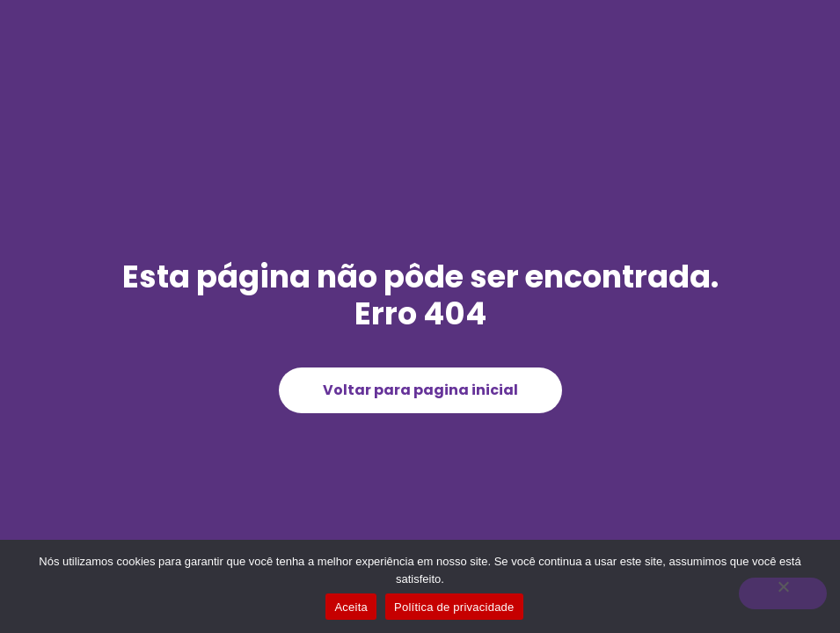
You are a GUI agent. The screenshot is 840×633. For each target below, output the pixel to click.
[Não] (783, 593)
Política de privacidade (454, 607)
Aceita (351, 607)
